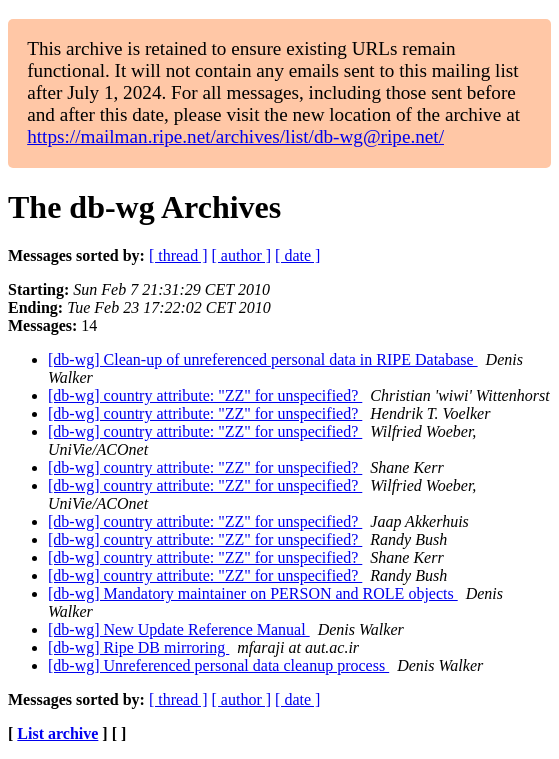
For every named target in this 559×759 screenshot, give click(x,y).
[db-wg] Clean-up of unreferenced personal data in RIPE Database (263, 359)
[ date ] (297, 255)
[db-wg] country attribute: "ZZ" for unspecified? (205, 395)
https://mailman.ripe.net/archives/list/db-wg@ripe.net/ (235, 136)
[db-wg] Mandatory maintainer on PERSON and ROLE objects (253, 593)
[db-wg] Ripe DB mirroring (138, 647)
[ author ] (242, 255)
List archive (57, 733)
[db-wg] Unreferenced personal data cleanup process (218, 665)
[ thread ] (178, 255)
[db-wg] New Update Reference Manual (179, 629)
